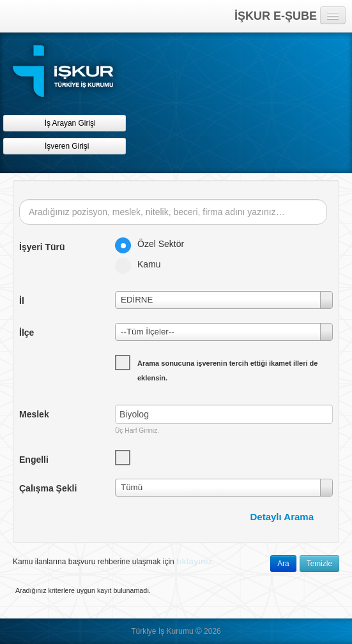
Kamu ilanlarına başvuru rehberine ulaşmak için (114, 561)
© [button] (199, 631)
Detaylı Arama (282, 517)
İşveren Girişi (65, 146)
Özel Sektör (154, 244)
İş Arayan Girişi (64, 123)
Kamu (142, 264)
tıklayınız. (195, 561)
